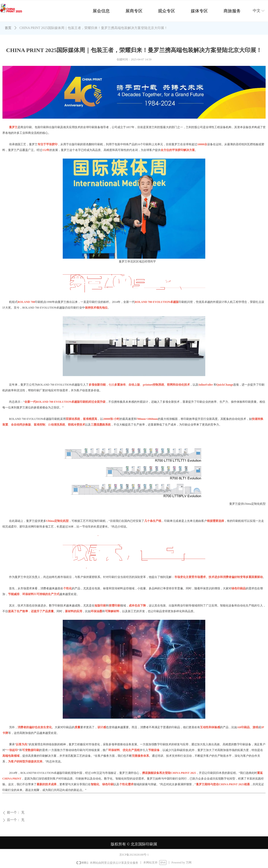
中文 (257, 11)
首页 (8, 28)
